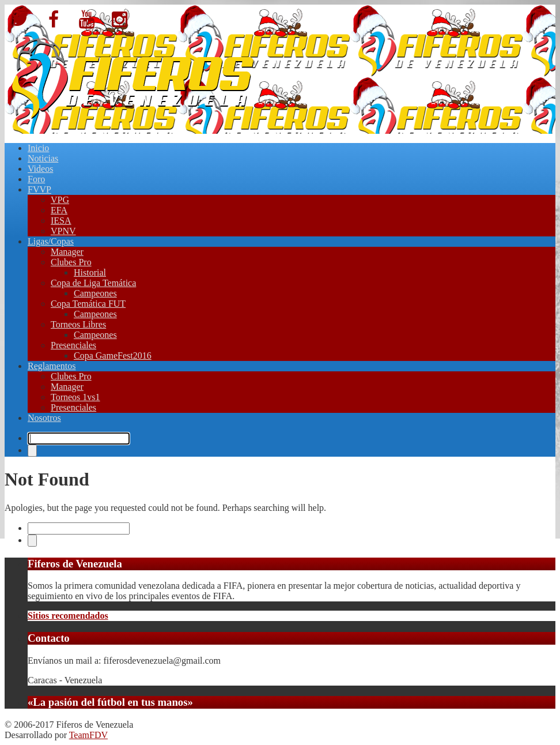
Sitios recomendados (68, 616)
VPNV (63, 231)
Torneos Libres (78, 324)
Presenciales (73, 345)
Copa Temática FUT (88, 304)
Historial (90, 272)
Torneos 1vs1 (75, 397)
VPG (60, 200)
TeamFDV (88, 735)
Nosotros (44, 418)
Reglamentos (52, 366)
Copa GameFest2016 (113, 355)
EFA (59, 210)
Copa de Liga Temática (93, 283)
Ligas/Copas (51, 241)
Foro (36, 179)
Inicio (38, 148)
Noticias (43, 158)
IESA (61, 221)
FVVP (39, 189)
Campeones (95, 293)
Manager (67, 252)
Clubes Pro (71, 262)
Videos (40, 169)
